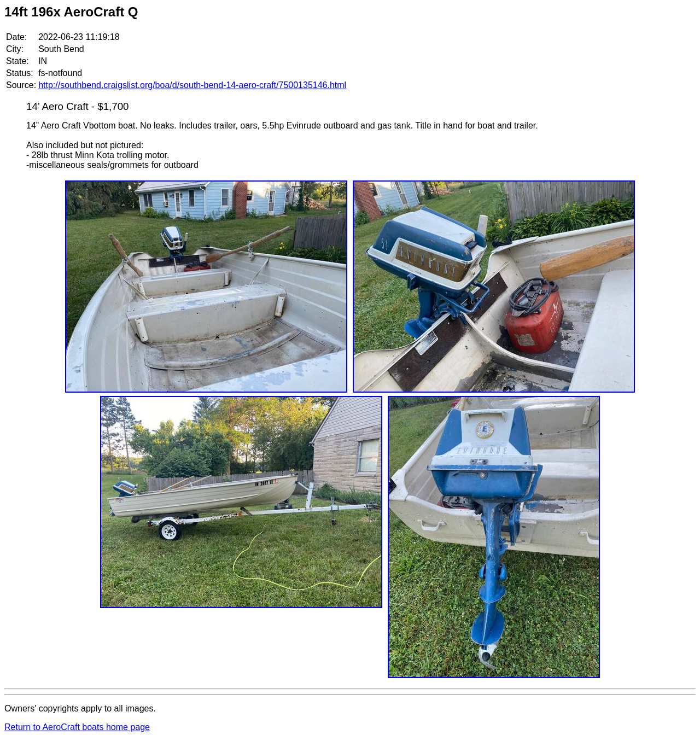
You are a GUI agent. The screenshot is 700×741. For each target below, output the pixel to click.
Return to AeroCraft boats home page (77, 727)
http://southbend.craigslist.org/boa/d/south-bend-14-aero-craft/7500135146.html (192, 85)
